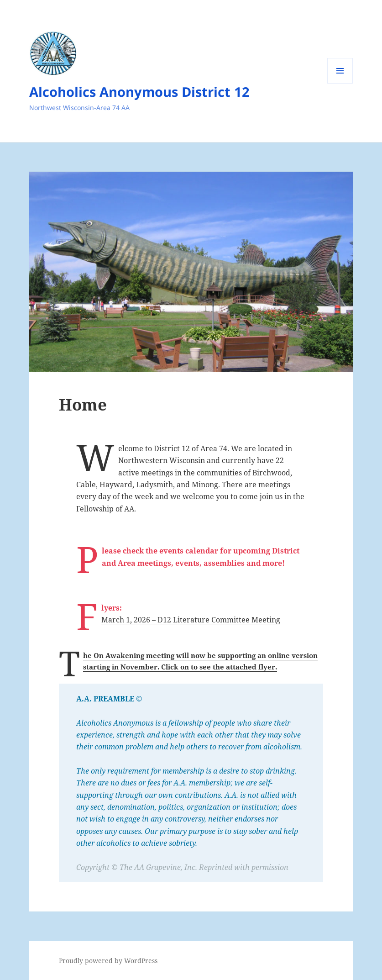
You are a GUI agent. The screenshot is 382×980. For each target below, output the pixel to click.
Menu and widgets (340, 83)
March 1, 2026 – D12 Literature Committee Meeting (191, 620)
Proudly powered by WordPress (108, 961)
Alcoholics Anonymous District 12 (139, 92)
